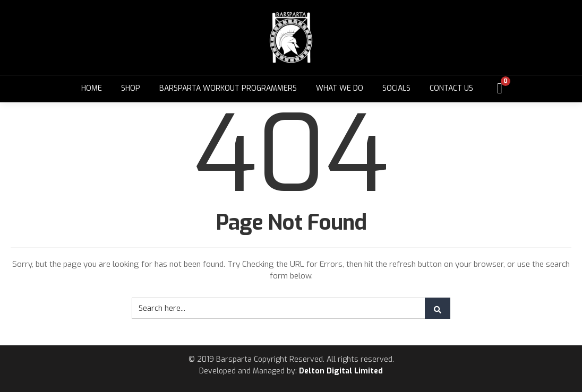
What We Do (340, 88)
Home (92, 88)
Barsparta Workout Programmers (228, 88)
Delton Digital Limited (341, 371)
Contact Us (451, 88)
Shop (131, 88)
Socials (396, 88)
